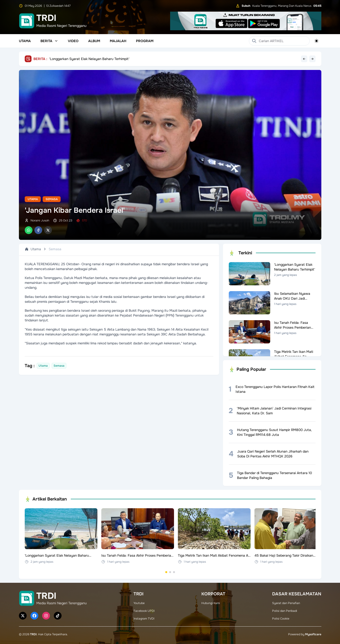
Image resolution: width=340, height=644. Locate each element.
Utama (25, 41)
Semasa (52, 199)
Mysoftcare (313, 634)
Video (73, 41)
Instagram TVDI (144, 619)
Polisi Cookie (281, 619)
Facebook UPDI (144, 611)
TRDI (33, 634)
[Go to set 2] (170, 572)
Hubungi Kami (211, 603)
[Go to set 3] (174, 572)
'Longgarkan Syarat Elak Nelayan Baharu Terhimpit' (89, 59)
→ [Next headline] (312, 59)
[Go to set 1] (166, 572)
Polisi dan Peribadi (285, 611)
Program (145, 41)
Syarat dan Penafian (286, 603)
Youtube (139, 603)
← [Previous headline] (304, 59)
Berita (49, 41)
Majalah (118, 41)
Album (94, 41)
